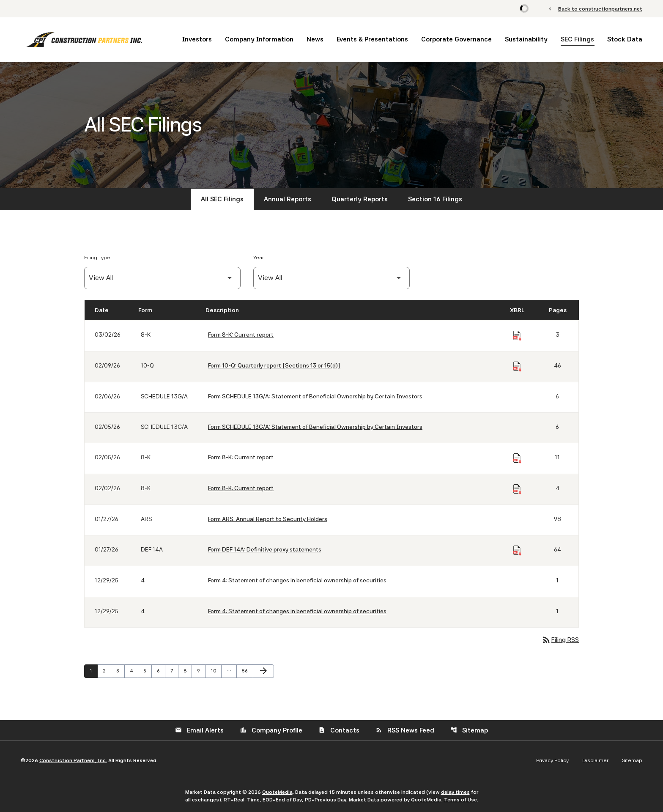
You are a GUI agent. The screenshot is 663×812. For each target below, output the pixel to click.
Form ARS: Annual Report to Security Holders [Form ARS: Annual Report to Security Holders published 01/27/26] (268, 519)
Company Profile (271, 730)
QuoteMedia (277, 792)
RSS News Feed (405, 730)
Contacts (339, 730)
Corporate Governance (456, 39)
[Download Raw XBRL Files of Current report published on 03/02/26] (517, 336)
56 (247, 671)
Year (259, 258)
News (315, 39)
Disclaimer (595, 760)
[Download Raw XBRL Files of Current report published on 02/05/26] (517, 458)
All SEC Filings (222, 199)
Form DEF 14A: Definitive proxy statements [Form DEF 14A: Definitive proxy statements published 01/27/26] (265, 549)
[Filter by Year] (331, 278)
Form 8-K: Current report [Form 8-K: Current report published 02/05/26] (241, 457)
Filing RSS (560, 640)
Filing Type (97, 258)
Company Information (259, 39)
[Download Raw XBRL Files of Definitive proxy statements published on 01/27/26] (517, 551)
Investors (197, 39)
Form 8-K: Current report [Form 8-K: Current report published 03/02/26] (241, 335)
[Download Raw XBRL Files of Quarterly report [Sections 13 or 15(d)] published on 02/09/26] (517, 367)
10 (216, 671)
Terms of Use (460, 800)
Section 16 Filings (435, 199)
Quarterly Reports (360, 199)
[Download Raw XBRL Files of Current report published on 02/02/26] (517, 489)
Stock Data (625, 39)
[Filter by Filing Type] (162, 278)
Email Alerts (199, 730)
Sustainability (526, 39)
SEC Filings (577, 39)
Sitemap (469, 730)
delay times (455, 792)
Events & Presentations (372, 39)
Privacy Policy (552, 760)
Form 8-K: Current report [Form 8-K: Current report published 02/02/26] (241, 488)
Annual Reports (288, 199)
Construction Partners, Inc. (73, 760)
